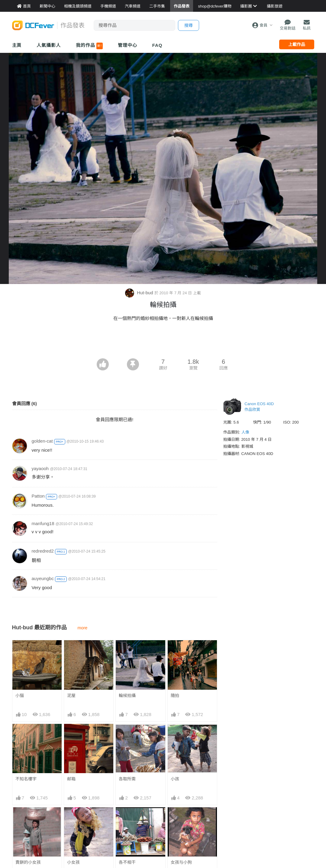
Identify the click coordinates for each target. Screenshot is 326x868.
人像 (245, 432)
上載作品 (297, 44)
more (82, 628)
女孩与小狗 (181, 818)
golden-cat (42, 441)
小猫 (20, 695)
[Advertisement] (163, 342)
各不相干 (127, 818)
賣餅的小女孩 (28, 862)
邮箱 (71, 779)
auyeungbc (43, 578)
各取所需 (127, 779)
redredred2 (43, 551)
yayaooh (40, 468)
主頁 (17, 45)
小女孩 (73, 862)
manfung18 (43, 523)
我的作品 (89, 46)
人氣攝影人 (49, 45)
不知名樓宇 (26, 779)
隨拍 (175, 695)
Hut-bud (140, 293)
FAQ (157, 45)
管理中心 (127, 45)
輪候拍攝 (127, 695)
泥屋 (71, 695)
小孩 (175, 779)
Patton (38, 496)
